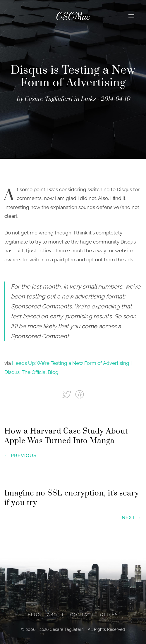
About (56, 615)
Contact (82, 615)
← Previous (20, 456)
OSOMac (73, 16)
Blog (35, 615)
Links (88, 99)
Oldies (109, 615)
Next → (132, 518)
